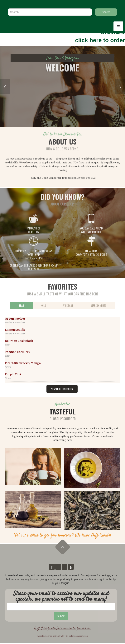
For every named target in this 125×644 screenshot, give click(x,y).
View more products (62, 389)
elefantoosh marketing (78, 636)
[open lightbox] (33, 466)
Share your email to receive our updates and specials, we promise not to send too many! (61, 596)
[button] (118, 26)
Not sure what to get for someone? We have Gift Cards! (62, 535)
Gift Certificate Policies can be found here (63, 628)
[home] (23, 5)
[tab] (21, 305)
